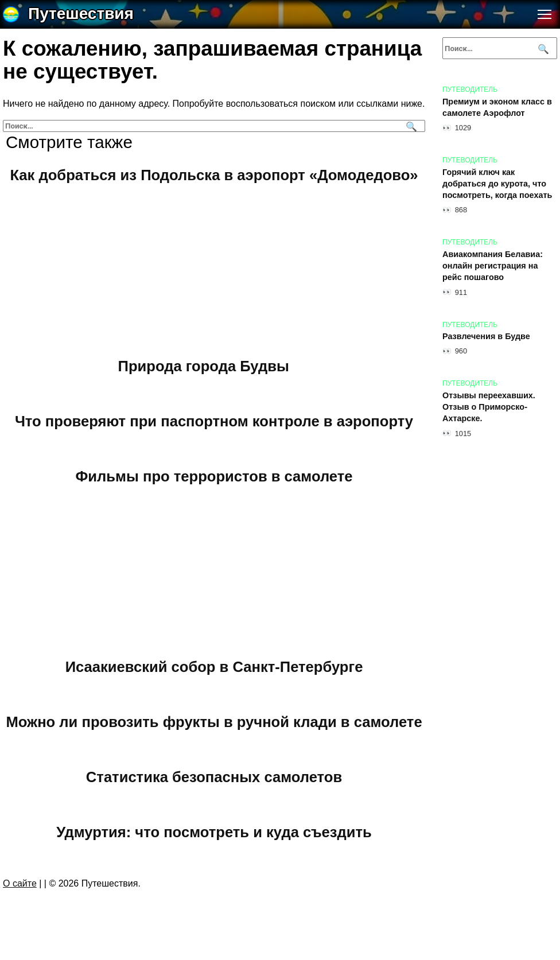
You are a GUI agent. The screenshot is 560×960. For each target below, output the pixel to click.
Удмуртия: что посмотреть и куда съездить (214, 831)
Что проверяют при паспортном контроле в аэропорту (214, 421)
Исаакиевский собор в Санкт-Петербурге (214, 666)
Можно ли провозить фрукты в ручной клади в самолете (214, 721)
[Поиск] (410, 126)
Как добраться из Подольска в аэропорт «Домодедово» (214, 175)
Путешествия (81, 13)
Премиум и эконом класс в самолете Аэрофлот (497, 107)
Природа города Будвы (204, 366)
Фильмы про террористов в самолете (214, 476)
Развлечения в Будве (486, 337)
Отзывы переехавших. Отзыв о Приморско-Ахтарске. (489, 407)
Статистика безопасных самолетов (214, 776)
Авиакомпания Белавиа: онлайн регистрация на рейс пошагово (493, 266)
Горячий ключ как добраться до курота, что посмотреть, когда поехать (497, 184)
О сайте (20, 883)
